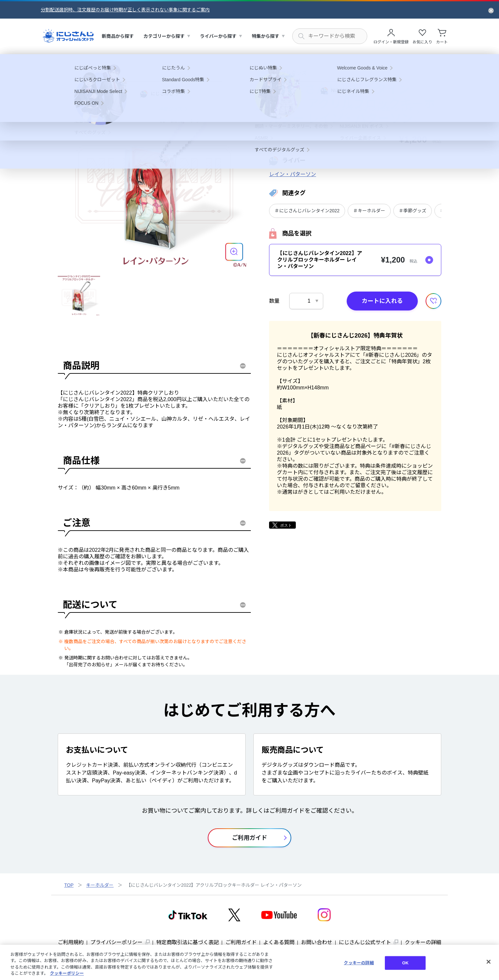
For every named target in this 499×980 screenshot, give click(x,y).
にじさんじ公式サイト (365, 942)
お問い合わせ (317, 942)
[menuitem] (118, 36)
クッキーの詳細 (423, 942)
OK (405, 963)
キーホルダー (100, 885)
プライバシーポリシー (116, 942)
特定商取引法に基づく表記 (188, 942)
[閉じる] (489, 962)
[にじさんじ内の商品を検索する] (330, 36)
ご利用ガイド (241, 942)
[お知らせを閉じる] (491, 10)
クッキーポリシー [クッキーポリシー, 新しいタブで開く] (67, 973)
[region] (249, 962)
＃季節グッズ (413, 211)
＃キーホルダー (369, 211)
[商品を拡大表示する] (234, 252)
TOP (69, 885)
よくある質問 (279, 942)
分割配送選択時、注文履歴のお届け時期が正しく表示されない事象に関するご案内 (125, 10)
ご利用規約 (71, 942)
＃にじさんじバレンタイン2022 (307, 211)
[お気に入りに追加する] (433, 301)
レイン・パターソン (293, 174)
